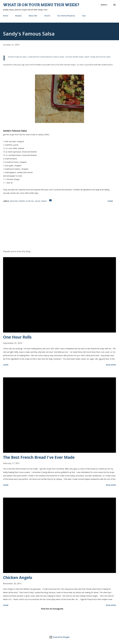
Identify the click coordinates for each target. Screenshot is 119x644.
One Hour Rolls (17, 337)
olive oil (30, 201)
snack (44, 201)
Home (6, 16)
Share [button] (110, 201)
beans (22, 201)
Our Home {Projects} (66, 16)
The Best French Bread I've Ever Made (39, 457)
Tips (84, 16)
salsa (38, 201)
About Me (33, 16)
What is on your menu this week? (41, 5)
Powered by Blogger (59, 637)
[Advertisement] (59, 229)
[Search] (104, 5)
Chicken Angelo (18, 577)
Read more (111, 365)
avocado (14, 201)
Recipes (18, 16)
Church (47, 16)
